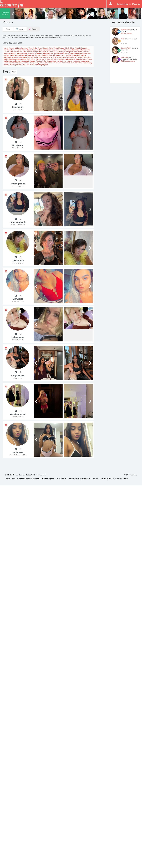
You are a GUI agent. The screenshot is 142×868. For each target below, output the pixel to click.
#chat (88, 50)
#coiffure (45, 52)
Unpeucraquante (18, 222)
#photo (51, 59)
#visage (40, 65)
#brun (24, 50)
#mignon (81, 57)
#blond (72, 48)
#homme (52, 55)
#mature (63, 57)
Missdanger (18, 145)
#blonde (78, 48)
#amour (11, 48)
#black (67, 48)
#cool (58, 52)
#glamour (45, 55)
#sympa (7, 65)
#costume (86, 52)
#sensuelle (18, 63)
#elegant (54, 54)
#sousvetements (64, 63)
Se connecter (122, 4)
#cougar (7, 54)
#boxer (13, 50)
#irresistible (76, 55)
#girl (39, 55)
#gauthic (34, 55)
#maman (42, 57)
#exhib (88, 54)
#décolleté (47, 54)
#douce (40, 54)
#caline (39, 50)
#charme (83, 50)
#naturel (23, 59)
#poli (85, 59)
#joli (13, 57)
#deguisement (22, 54)
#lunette (31, 57)
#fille (29, 55)
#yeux (45, 65)
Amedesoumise (18, 414)
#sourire (55, 63)
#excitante (82, 54)
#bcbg (35, 48)
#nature (17, 59)
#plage (63, 59)
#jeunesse (8, 57)
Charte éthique (61, 479)
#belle (51, 48)
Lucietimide (18, 107)
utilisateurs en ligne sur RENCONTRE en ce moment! (26, 475)
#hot (57, 55)
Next (139, 13)
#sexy (37, 63)
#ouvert (33, 59)
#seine (6, 63)
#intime (69, 55)
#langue (18, 57)
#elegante (61, 54)
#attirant (17, 48)
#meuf (75, 57)
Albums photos (106, 479)
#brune (29, 50)
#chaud (6, 52)
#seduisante (85, 61)
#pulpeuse (16, 61)
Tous (8, 29)
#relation (39, 61)
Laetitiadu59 (125, 30)
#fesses (24, 55)
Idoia (123, 39)
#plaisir (68, 59)
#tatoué (20, 65)
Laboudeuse (18, 337)
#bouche (84, 48)
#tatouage (13, 65)
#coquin (63, 52)
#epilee (67, 54)
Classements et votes (121, 479)
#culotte (13, 54)
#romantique (52, 61)
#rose (64, 61)
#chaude (13, 52)
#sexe (32, 63)
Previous (13, 13)
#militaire (87, 57)
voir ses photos (126, 33)
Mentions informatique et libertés (79, 479)
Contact (8, 479)
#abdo (6, 48)
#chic (32, 52)
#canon (45, 50)
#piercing (57, 59)
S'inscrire (136, 4)
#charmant (66, 50)
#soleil (42, 63)
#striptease (78, 63)
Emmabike (18, 299)
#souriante (48, 63)
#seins (11, 63)
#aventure (25, 48)
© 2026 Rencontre (131, 475)
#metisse (70, 57)
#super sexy (87, 63)
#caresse (52, 50)
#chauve (19, 52)
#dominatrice (32, 54)
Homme (20, 29)
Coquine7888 (126, 48)
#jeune (83, 55)
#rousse (69, 61)
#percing (45, 59)
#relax (44, 61)
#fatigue (7, 55)
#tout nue (26, 65)
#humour (62, 55)
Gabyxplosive (18, 376)
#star (72, 63)
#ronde (59, 61)
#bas (31, 48)
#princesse (8, 61)
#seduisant (76, 61)
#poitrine (79, 59)
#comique (52, 52)
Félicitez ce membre (128, 61)
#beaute (45, 48)
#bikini (56, 48)
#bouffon (7, 50)
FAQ (14, 479)
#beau (40, 48)
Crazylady (125, 57)
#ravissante (25, 61)
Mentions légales (48, 479)
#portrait (90, 59)
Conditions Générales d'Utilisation (29, 479)
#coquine (70, 52)
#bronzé (19, 50)
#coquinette (78, 52)
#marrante (49, 57)
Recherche (96, 479)
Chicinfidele (18, 261)
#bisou (62, 48)
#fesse (19, 55)
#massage (56, 57)
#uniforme (33, 65)
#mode (11, 59)
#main (36, 57)
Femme (33, 29)
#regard (32, 61)
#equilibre (74, 54)
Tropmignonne (18, 184)
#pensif (39, 59)
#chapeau (59, 50)
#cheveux (26, 52)
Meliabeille (18, 452)
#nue (29, 59)
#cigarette (38, 52)
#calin (34, 50)
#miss (6, 59)
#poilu (73, 59)
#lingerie (24, 57)
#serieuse (26, 63)
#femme (13, 55)
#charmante (75, 50)
